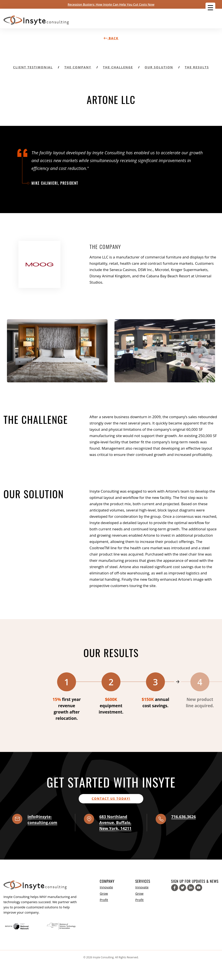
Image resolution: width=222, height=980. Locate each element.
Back (111, 38)
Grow (104, 893)
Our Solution (159, 67)
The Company (78, 67)
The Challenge (118, 67)
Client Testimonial (33, 67)
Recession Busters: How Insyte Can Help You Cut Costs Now (111, 4)
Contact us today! (111, 798)
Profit (104, 900)
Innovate (106, 887)
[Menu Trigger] (210, 7)
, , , (115, 822)
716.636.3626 (184, 817)
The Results (197, 67)
